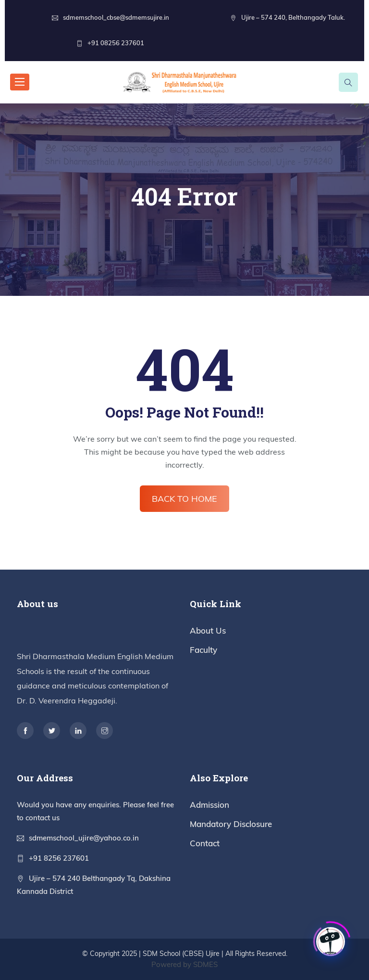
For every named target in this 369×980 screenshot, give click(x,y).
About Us (208, 630)
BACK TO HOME (184, 499)
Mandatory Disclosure (231, 824)
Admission (209, 805)
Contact (205, 843)
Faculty (203, 650)
